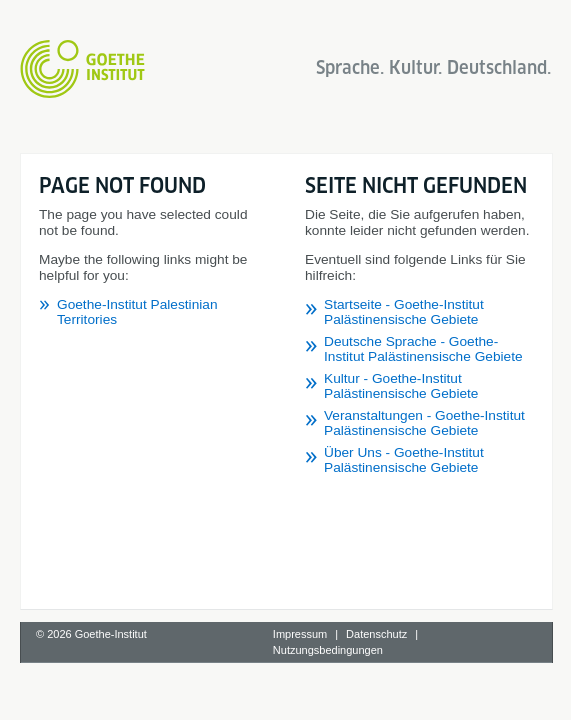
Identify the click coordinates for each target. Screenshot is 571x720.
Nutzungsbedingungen (328, 697)
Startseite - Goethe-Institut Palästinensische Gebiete (217, 479)
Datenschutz (376, 681)
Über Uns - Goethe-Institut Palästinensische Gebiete (217, 567)
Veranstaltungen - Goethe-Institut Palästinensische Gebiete (237, 545)
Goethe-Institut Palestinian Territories (169, 272)
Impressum (300, 681)
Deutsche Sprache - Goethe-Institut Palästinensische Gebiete (244, 501)
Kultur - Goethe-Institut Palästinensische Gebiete (206, 523)
